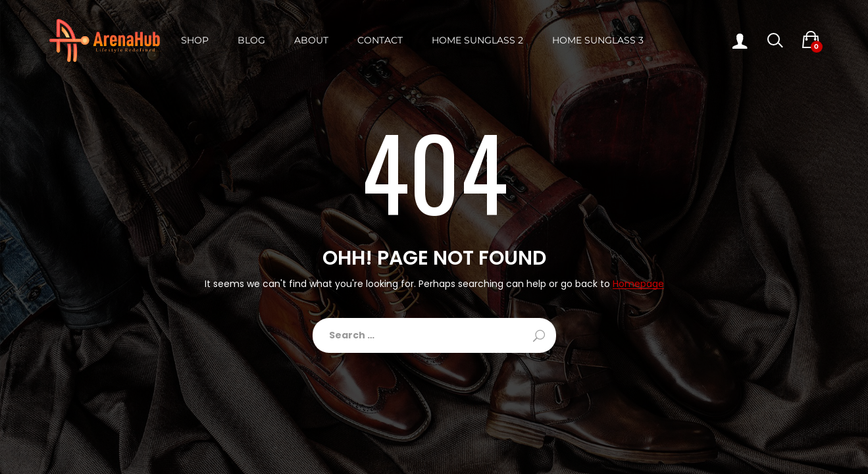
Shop (195, 40)
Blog (251, 40)
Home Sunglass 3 (598, 40)
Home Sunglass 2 (477, 40)
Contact (380, 40)
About (311, 40)
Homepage (638, 284)
